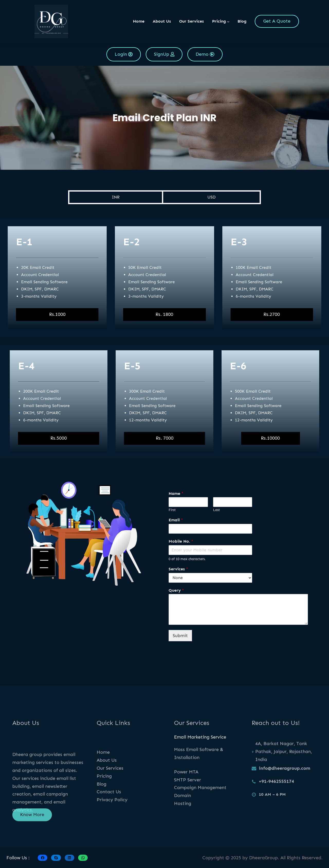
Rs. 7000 (165, 438)
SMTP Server (188, 799)
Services (178, 569)
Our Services (110, 796)
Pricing (104, 804)
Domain (182, 815)
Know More (32, 821)
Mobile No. (181, 541)
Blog (102, 812)
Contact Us (109, 820)
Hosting (183, 823)
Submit (180, 636)
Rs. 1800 (164, 314)
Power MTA (186, 792)
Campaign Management (200, 807)
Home (139, 21)
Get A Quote (277, 21)
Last (217, 510)
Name (176, 493)
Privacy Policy (112, 828)
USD (212, 197)
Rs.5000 (59, 438)
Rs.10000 (270, 438)
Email (176, 520)
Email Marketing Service (200, 737)
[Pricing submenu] (228, 21)
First (172, 510)
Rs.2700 (272, 314)
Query (176, 590)
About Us (107, 788)
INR (116, 197)
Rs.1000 (57, 314)
